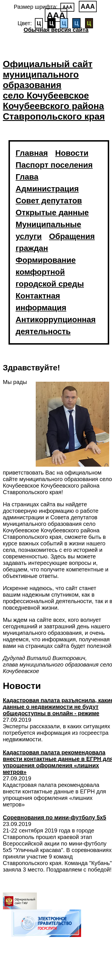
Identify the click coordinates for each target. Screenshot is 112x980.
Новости (72, 153)
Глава (27, 177)
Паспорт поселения (54, 165)
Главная (32, 153)
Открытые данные (52, 213)
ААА (67, 7)
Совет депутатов (49, 201)
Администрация (47, 189)
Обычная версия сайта (56, 30)
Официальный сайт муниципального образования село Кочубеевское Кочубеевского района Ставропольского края (54, 90)
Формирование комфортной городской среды (50, 272)
